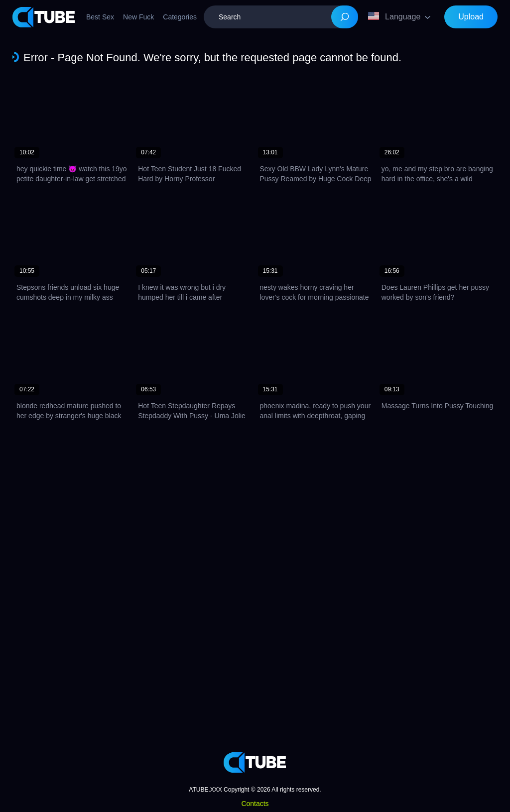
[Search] (345, 17)
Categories (180, 17)
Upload (471, 17)
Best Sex (100, 17)
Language (394, 16)
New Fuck (138, 17)
